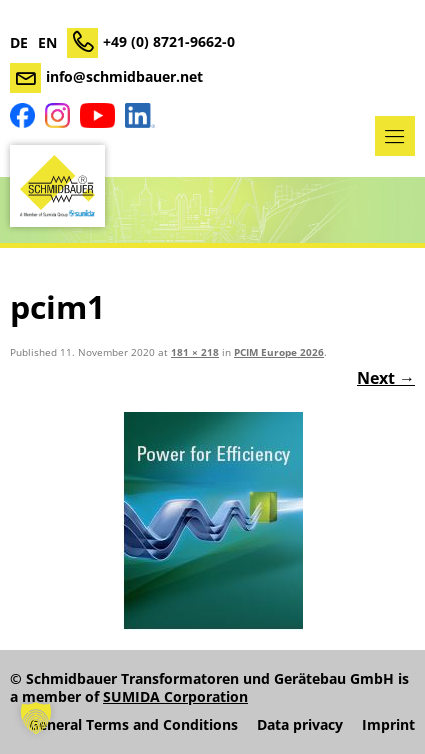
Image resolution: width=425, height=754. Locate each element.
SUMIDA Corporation (175, 696)
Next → (386, 378)
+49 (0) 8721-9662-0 (169, 41)
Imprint (388, 725)
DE (19, 43)
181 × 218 (195, 352)
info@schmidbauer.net (124, 76)
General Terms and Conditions (133, 725)
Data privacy (300, 725)
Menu (395, 136)
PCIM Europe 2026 (279, 352)
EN (47, 43)
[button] (36, 718)
